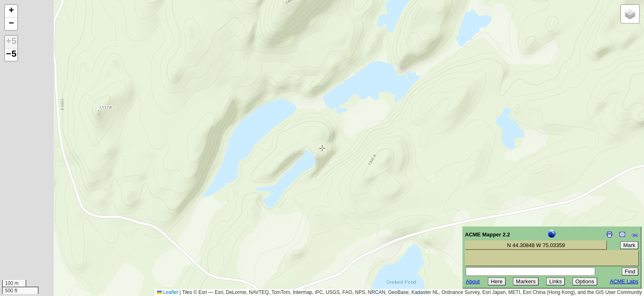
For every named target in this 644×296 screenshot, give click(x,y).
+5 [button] (11, 42)
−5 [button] (11, 55)
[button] (11, 11)
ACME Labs (624, 281)
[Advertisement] (44, 238)
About (473, 281)
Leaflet (167, 292)
